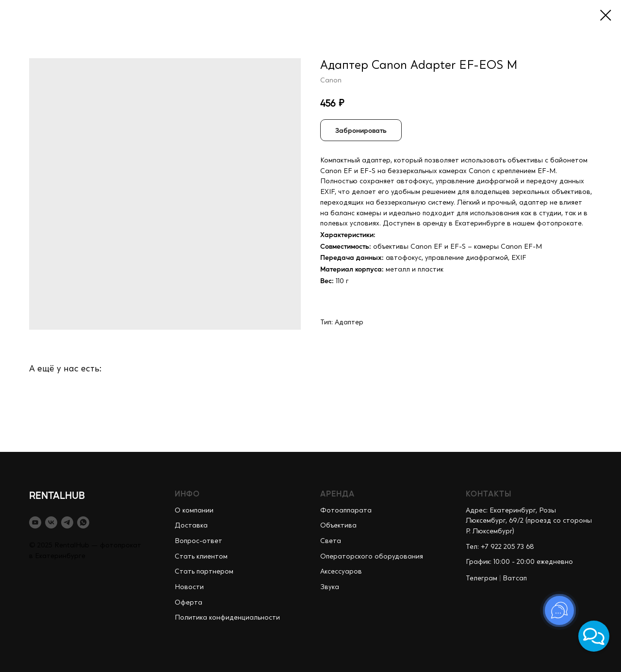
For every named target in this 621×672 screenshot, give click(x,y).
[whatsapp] (83, 522)
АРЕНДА (337, 493)
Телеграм (482, 578)
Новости (189, 587)
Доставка (191, 526)
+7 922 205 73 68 (507, 547)
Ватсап (515, 578)
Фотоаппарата (346, 511)
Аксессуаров (341, 572)
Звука (330, 587)
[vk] (51, 522)
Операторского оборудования (372, 557)
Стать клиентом (201, 557)
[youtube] (35, 522)
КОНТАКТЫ (489, 493)
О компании (194, 511)
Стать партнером (204, 572)
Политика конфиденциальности (227, 618)
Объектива (338, 526)
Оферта (188, 603)
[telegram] (67, 522)
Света (331, 541)
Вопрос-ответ (198, 541)
